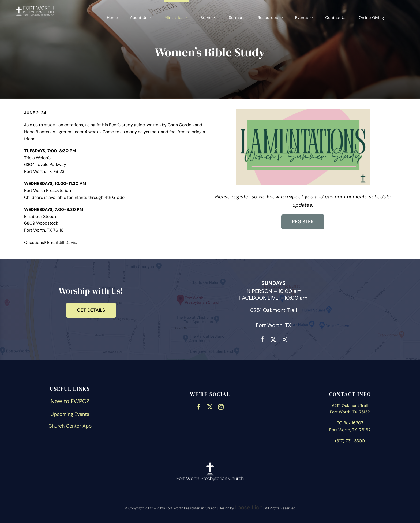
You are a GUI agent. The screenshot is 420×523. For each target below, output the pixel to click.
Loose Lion (249, 507)
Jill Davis (67, 242)
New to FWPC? (70, 401)
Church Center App (70, 426)
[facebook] (262, 339)
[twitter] (273, 339)
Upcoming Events (70, 414)
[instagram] (284, 339)
